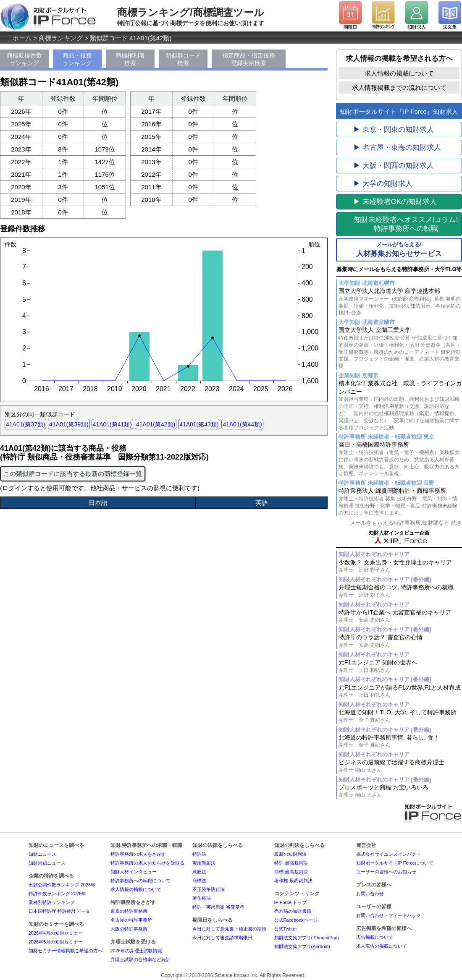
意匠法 (199, 872)
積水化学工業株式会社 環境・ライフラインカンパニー (400, 405)
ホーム (22, 38)
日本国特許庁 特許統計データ (59, 911)
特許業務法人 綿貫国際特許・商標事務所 (400, 502)
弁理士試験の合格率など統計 (140, 959)
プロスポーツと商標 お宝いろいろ (400, 791)
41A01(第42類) (156, 424)
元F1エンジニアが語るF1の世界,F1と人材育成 (400, 691)
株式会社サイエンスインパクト (388, 854)
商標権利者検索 (130, 59)
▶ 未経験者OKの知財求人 (395, 202)
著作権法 (202, 898)
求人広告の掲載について (382, 946)
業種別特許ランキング (52, 902)
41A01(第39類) (69, 424)
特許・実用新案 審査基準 (218, 907)
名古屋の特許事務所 (131, 920)
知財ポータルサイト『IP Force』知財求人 (399, 111)
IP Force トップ (290, 902)
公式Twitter (286, 929)
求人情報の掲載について (399, 73)
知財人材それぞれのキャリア (374, 554)
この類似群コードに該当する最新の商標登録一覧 (73, 474)
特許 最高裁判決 (291, 863)
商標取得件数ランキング (24, 59)
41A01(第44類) (242, 424)
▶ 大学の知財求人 (383, 184)
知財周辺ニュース (47, 863)
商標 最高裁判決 (291, 872)
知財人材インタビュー (134, 872)
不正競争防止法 (209, 889)
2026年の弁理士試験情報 (136, 951)
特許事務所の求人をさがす (138, 854)
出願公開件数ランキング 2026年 (62, 885)
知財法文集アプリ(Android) (302, 946)
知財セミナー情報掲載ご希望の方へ (66, 951)
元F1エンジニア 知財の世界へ (400, 666)
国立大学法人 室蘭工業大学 (400, 348)
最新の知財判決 (290, 854)
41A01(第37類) (25, 424)
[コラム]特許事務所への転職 (406, 224)
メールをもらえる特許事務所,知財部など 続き (406, 523)
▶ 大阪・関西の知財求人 (394, 166)
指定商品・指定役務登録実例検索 (249, 59)
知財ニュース (42, 854)
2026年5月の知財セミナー (56, 942)
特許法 (199, 854)
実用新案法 (204, 863)
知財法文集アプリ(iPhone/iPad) (307, 938)
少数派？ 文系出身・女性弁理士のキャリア (400, 566)
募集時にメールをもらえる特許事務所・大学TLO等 (399, 269)
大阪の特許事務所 (129, 929)
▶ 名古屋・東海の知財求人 (397, 148)
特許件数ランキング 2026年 (58, 894)
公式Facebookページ (296, 920)
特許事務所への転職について (140, 881)
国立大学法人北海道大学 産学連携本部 (400, 302)
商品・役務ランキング (77, 59)
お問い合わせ (370, 894)
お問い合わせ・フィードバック (388, 915)
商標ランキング (61, 38)
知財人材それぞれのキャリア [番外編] (385, 579)
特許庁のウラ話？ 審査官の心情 (400, 641)
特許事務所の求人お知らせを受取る (147, 863)
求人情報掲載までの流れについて (399, 88)
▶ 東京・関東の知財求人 (394, 129)
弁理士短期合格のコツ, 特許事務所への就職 (400, 591)
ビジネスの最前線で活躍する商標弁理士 (400, 766)
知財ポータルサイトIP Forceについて (395, 863)
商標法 (199, 881)
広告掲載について (375, 937)
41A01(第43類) (199, 424)
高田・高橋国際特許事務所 (400, 459)
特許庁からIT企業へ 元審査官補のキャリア (400, 616)
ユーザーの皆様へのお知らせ (386, 872)
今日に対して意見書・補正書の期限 (229, 929)
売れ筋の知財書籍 (293, 911)
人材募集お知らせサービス (399, 249)
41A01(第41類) (112, 424)
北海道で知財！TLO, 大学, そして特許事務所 (400, 716)
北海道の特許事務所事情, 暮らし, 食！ (400, 741)
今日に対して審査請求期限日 (222, 938)
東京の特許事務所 (129, 911)
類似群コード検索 (183, 59)
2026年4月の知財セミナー (56, 933)
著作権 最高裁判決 (293, 881)
